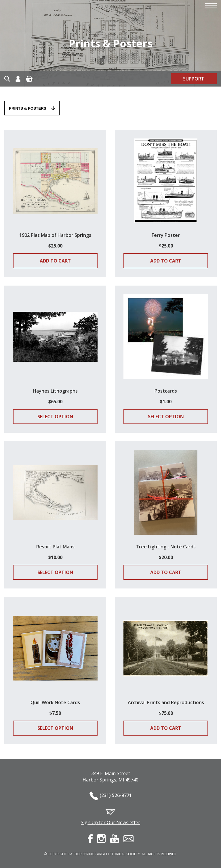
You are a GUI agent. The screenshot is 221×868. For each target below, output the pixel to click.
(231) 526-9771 (116, 795)
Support (194, 79)
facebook (90, 839)
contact (128, 839)
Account (18, 79)
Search (7, 79)
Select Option (55, 417)
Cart (29, 79)
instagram (101, 839)
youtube (115, 839)
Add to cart (55, 261)
